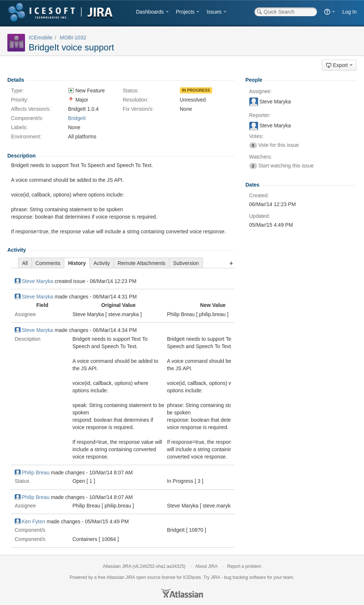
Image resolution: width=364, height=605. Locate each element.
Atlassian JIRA (117, 566)
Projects (185, 12)
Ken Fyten (30, 521)
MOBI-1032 (73, 38)
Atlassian (182, 593)
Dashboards (150, 12)
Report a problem (244, 566)
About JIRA (206, 566)
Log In (349, 12)
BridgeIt (77, 118)
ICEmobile (41, 38)
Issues (214, 12)
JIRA (130, 577)
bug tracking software (245, 577)
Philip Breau (32, 473)
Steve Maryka (34, 281)
